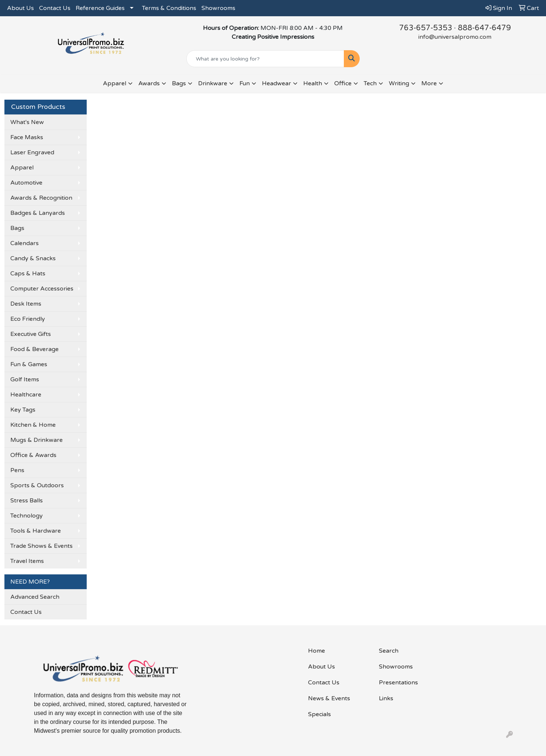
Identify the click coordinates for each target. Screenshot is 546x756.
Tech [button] (370, 83)
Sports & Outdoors (37, 485)
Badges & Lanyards (38, 213)
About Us (20, 8)
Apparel (22, 168)
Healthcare (26, 395)
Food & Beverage (34, 349)
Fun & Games (29, 364)
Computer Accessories (42, 289)
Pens (17, 470)
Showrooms (218, 8)
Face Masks (27, 137)
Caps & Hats (28, 274)
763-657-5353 (426, 28)
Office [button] (343, 83)
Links (386, 698)
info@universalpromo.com (455, 37)
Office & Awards (33, 455)
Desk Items (26, 304)
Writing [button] (399, 83)
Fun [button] (245, 83)
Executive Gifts (31, 334)
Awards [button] (149, 83)
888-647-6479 (484, 28)
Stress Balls (27, 501)
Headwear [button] (277, 83)
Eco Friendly (28, 319)
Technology (27, 516)
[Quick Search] (265, 59)
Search (389, 651)
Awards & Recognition (41, 198)
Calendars (25, 243)
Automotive (26, 183)
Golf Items (25, 379)
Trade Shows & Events (42, 546)
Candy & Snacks (33, 258)
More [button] (429, 83)
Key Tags (23, 410)
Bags (17, 228)
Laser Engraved (32, 152)
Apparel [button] (115, 83)
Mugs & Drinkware (37, 440)
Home (317, 651)
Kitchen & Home (33, 425)
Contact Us (55, 8)
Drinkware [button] (213, 83)
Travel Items (27, 561)
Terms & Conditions (169, 8)
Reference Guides (100, 8)
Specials (319, 714)
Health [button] (313, 83)
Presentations (398, 683)
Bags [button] (179, 83)
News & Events (329, 698)
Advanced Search (35, 597)
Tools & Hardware (36, 531)
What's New (27, 122)
